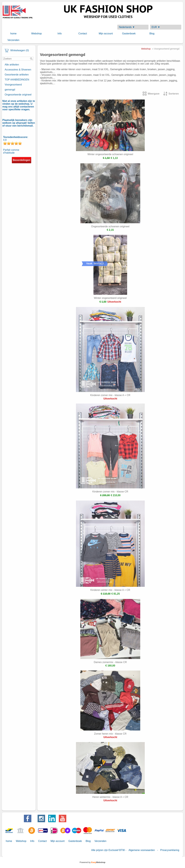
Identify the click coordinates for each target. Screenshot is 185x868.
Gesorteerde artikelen (17, 75)
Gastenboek (129, 34)
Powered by (93, 862)
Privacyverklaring (170, 850)
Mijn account (106, 34)
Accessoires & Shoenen (18, 70)
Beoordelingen (22, 160)
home (13, 34)
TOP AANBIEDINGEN (17, 80)
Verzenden (13, 40)
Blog (152, 34)
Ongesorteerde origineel (18, 95)
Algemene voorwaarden (142, 850)
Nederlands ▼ (127, 27)
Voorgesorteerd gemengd (13, 87)
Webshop (36, 34)
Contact (83, 34)
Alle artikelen (12, 65)
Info (60, 34)
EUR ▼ (156, 27)
